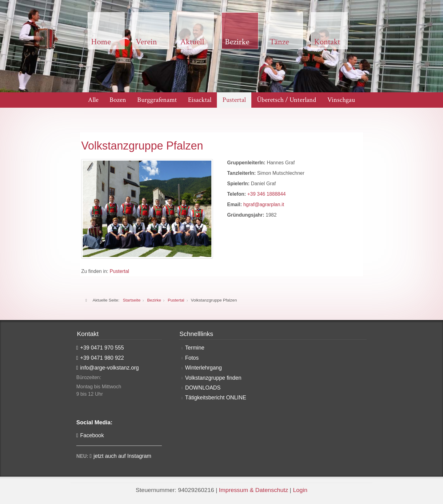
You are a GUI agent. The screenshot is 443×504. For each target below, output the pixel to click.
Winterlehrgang (204, 368)
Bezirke (237, 42)
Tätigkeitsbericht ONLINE (216, 398)
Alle (93, 100)
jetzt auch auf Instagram (122, 456)
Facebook (92, 435)
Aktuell (192, 42)
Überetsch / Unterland (287, 100)
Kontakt (327, 42)
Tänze (279, 42)
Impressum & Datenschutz (253, 490)
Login (300, 490)
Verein (146, 42)
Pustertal (234, 100)
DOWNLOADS (203, 388)
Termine (195, 348)
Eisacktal (200, 100)
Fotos (192, 358)
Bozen (118, 100)
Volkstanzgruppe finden (213, 378)
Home (101, 42)
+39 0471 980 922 (102, 358)
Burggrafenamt (157, 100)
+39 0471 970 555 (102, 348)
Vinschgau (341, 100)
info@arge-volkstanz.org (109, 368)
